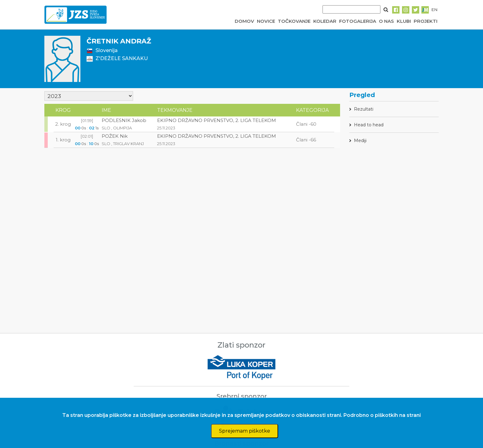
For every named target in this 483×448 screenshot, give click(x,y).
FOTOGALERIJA (358, 21)
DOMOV (244, 21)
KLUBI (404, 21)
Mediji (360, 141)
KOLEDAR (325, 21)
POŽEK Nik (115, 136)
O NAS (386, 21)
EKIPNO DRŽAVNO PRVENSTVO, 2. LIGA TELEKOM (217, 120)
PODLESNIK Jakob (124, 120)
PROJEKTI (426, 21)
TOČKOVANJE (294, 21)
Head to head (369, 125)
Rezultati (364, 109)
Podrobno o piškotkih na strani (382, 415)
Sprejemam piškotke (245, 431)
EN (434, 10)
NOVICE (266, 21)
